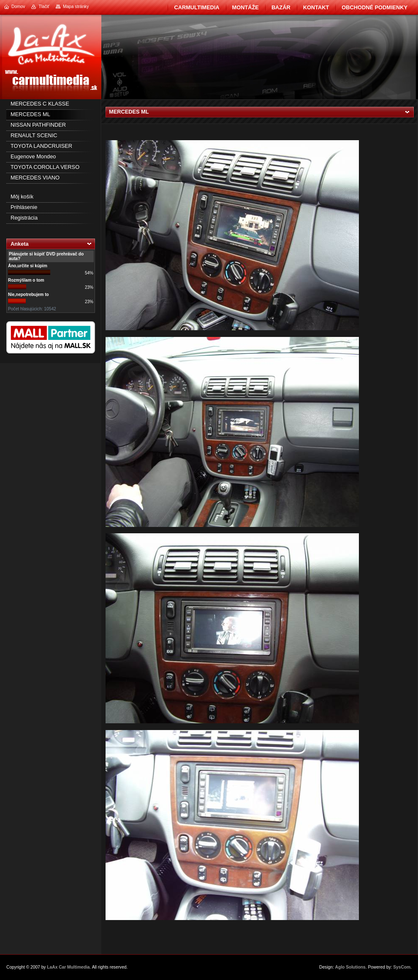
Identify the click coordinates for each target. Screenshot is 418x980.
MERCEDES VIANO (35, 178)
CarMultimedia (197, 7)
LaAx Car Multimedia (68, 967)
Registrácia (24, 218)
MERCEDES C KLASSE (40, 104)
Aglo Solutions (350, 967)
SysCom (402, 967)
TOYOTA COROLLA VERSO (45, 167)
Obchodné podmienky (375, 7)
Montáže (246, 7)
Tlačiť (44, 7)
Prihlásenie (24, 207)
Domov (18, 7)
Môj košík (22, 197)
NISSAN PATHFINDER (38, 125)
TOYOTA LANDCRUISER (41, 146)
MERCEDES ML (30, 114)
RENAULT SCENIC (34, 135)
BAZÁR (281, 7)
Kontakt (316, 7)
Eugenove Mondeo (33, 156)
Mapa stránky (76, 7)
